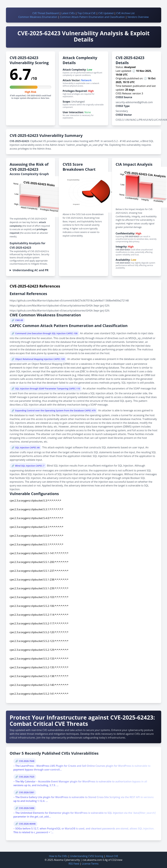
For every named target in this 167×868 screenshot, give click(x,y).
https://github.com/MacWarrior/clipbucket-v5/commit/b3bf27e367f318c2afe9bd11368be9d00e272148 (69, 301)
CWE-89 (19, 320)
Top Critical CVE (87, 13)
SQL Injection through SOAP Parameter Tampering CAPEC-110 (48, 389)
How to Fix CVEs (58, 856)
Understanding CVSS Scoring (87, 856)
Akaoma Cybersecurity (67, 860)
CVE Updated (106, 13)
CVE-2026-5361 (27, 792)
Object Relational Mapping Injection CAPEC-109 (40, 359)
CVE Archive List (125, 13)
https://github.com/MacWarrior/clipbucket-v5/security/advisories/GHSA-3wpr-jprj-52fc (60, 306)
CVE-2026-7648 (27, 761)
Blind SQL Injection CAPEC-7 (30, 466)
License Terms (90, 864)
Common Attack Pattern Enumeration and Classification (92, 17)
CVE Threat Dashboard (46, 13)
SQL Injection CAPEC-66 (27, 447)
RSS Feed (74, 864)
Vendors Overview (138, 17)
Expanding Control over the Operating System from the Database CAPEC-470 (55, 410)
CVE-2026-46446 (27, 824)
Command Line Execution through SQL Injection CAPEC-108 (46, 333)
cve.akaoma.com (92, 860)
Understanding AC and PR (31, 270)
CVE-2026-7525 (27, 777)
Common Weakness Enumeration (38, 17)
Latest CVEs (68, 13)
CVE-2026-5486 (27, 808)
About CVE (112, 856)
